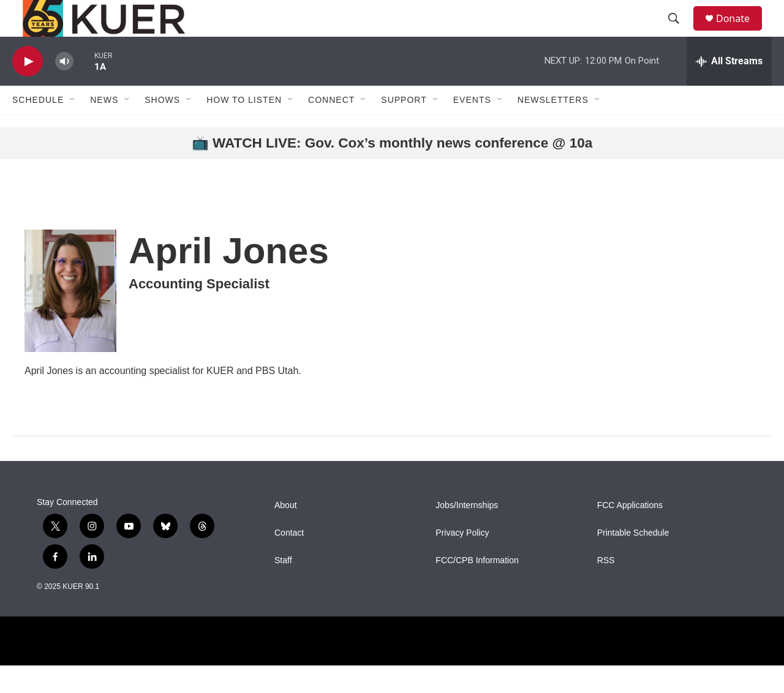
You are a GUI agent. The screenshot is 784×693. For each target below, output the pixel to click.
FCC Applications (630, 533)
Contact (289, 560)
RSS (606, 588)
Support (404, 127)
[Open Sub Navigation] (73, 127)
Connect (331, 127)
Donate (741, 32)
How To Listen (244, 127)
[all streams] (729, 89)
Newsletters (553, 127)
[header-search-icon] (679, 32)
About (286, 533)
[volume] (64, 89)
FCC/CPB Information (477, 588)
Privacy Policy (462, 560)
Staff (283, 588)
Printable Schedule (633, 560)
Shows (162, 127)
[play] (28, 89)
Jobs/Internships (467, 533)
